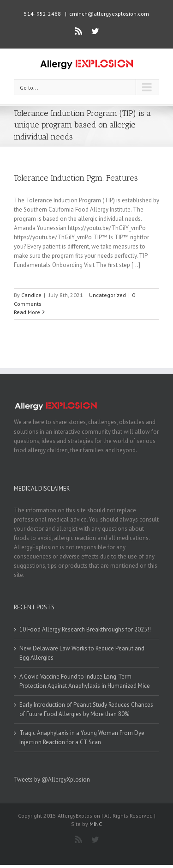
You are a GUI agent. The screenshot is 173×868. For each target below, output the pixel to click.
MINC (96, 824)
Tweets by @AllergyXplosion (52, 780)
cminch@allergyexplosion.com (109, 14)
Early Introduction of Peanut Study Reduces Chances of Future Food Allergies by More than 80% (86, 709)
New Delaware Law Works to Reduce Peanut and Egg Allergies (82, 653)
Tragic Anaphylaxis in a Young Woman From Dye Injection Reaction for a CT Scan (82, 737)
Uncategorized (107, 295)
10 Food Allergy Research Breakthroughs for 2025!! (85, 629)
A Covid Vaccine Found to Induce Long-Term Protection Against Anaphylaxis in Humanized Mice (85, 681)
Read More (27, 312)
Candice (31, 295)
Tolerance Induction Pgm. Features (76, 178)
